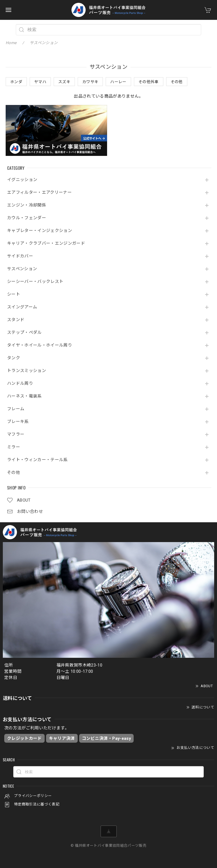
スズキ (64, 82)
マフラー (16, 434)
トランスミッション (27, 371)
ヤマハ (40, 82)
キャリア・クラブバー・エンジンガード (46, 243)
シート (14, 294)
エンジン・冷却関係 (27, 205)
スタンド (16, 320)
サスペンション (22, 269)
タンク (14, 358)
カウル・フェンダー (27, 218)
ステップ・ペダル (24, 333)
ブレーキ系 (18, 422)
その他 (14, 473)
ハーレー (118, 82)
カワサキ (90, 82)
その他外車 (149, 82)
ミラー (14, 447)
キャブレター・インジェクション (40, 231)
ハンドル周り (20, 383)
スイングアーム (22, 307)
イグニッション (22, 180)
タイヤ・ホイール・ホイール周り (40, 345)
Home (11, 43)
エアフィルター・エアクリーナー (39, 193)
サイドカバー (20, 256)
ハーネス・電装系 (24, 396)
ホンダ (16, 82)
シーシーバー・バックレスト (35, 282)
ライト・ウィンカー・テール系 (37, 460)
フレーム (16, 409)
